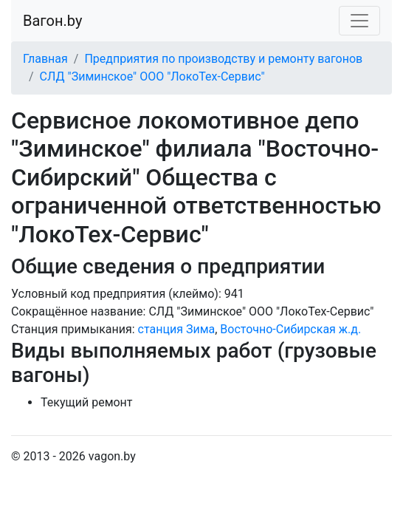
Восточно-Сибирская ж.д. (290, 329)
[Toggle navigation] (359, 21)
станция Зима (177, 329)
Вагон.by (52, 21)
